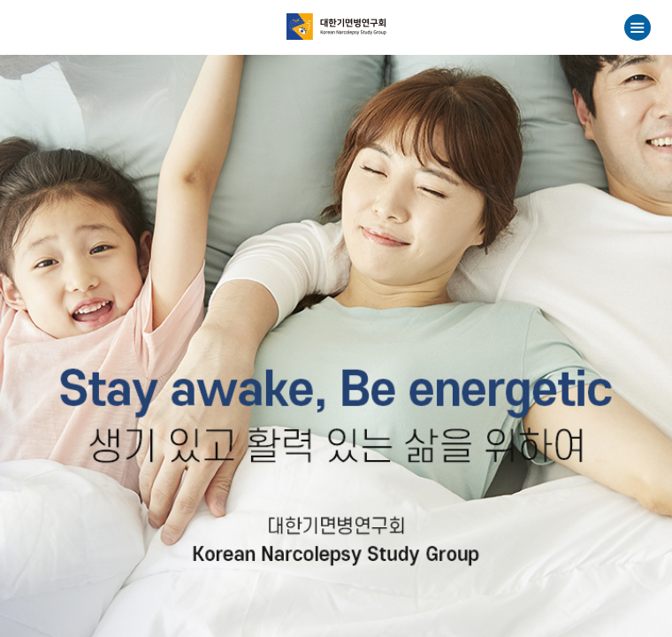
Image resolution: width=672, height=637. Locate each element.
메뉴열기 (638, 27)
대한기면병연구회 (336, 27)
